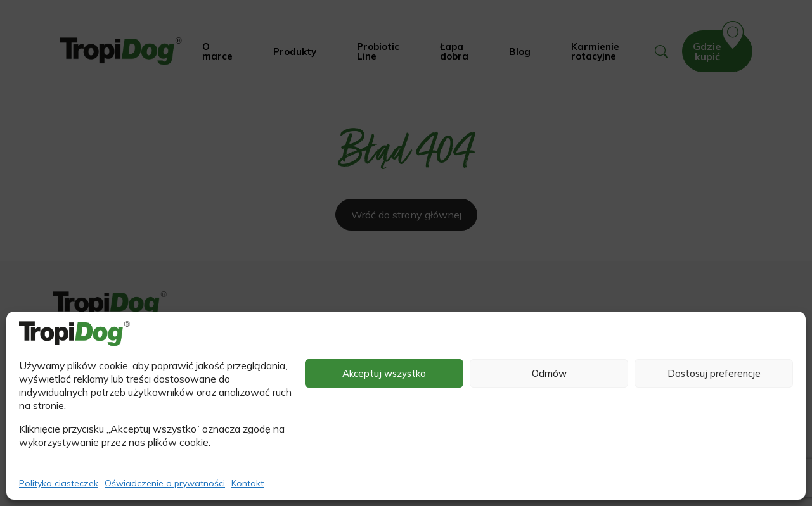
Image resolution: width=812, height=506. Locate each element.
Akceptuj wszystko (384, 373)
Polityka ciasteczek (59, 483)
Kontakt (248, 483)
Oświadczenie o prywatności (165, 483)
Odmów (549, 373)
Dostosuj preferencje (714, 373)
